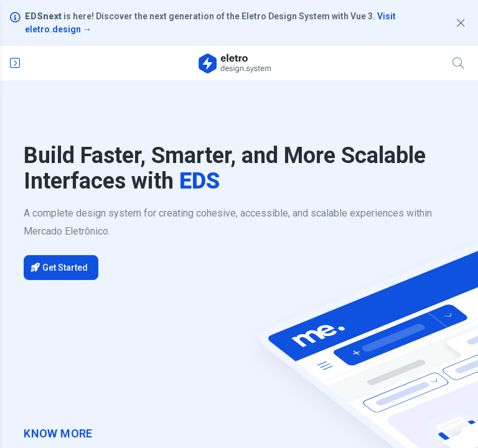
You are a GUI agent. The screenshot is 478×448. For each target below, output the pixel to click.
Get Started (59, 268)
